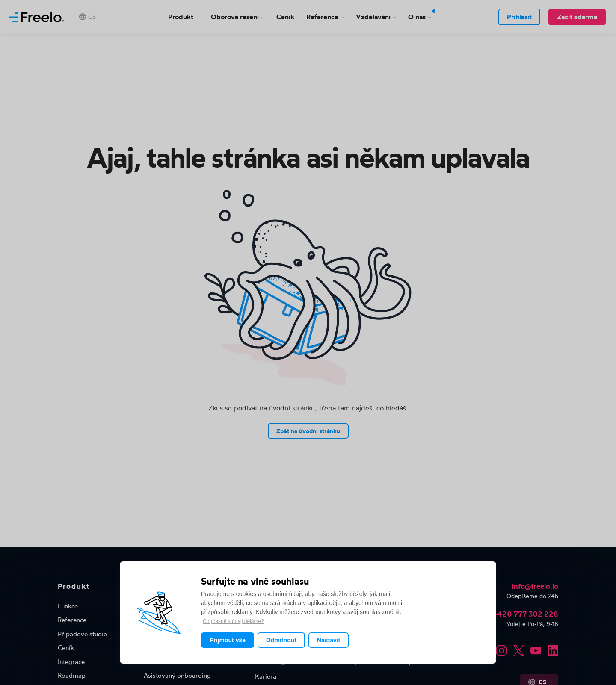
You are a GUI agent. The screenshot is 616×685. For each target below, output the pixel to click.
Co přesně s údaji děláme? (233, 621)
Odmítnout (281, 640)
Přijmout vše (228, 640)
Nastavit (329, 640)
